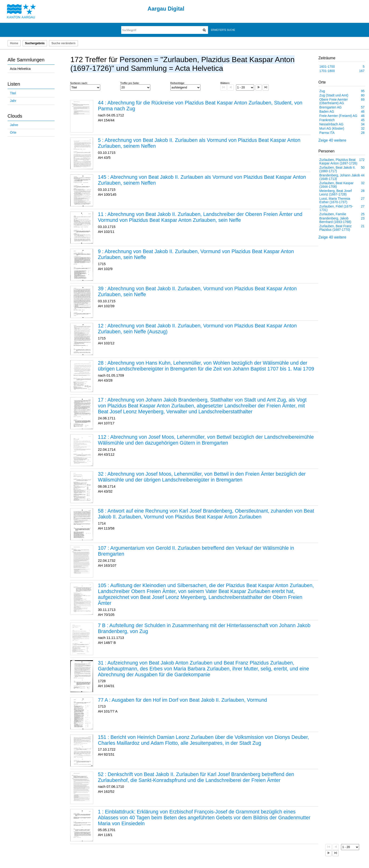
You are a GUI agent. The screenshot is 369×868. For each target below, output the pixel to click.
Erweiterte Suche (223, 30)
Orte (13, 133)
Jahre (14, 125)
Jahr (13, 101)
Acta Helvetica (20, 69)
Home (14, 43)
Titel (13, 93)
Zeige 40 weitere (332, 140)
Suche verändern (63, 43)
